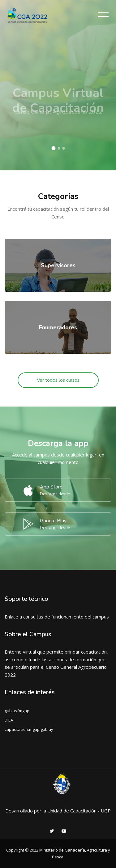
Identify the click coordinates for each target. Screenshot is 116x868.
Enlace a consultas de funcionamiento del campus (57, 617)
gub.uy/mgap (17, 711)
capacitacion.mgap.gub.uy (29, 729)
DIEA (9, 720)
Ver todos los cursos (58, 380)
